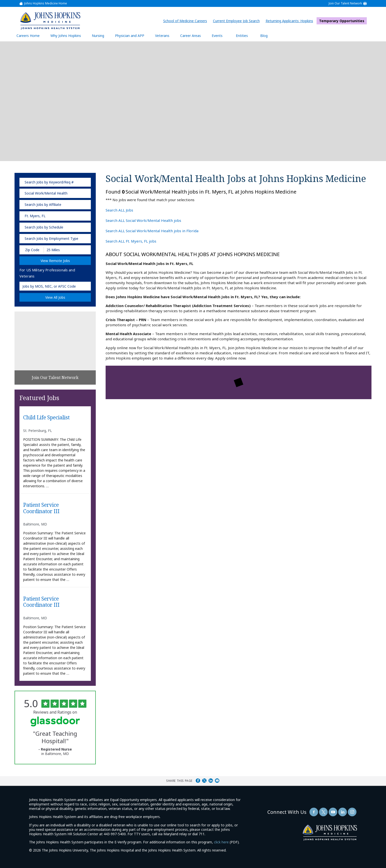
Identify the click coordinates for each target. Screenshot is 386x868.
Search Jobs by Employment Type (51, 238)
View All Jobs (55, 297)
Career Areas (191, 36)
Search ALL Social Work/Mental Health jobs (143, 220)
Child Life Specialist (46, 418)
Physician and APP (132, 35)
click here (221, 842)
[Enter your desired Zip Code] (32, 250)
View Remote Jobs (55, 261)
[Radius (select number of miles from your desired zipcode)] (61, 250)
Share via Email (217, 781)
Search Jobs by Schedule (44, 227)
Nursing (100, 35)
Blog (264, 36)
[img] (50, 21)
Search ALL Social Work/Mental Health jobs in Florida (152, 231)
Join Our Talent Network (345, 3)
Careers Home (28, 36)
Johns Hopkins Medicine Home (46, 3)
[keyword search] (55, 182)
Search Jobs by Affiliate (43, 205)
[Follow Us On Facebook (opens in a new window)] (314, 812)
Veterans (162, 36)
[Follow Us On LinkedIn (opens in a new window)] (343, 812)
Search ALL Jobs (119, 210)
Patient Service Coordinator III (41, 508)
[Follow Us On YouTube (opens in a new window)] (333, 812)
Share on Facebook (198, 781)
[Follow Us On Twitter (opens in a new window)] (323, 812)
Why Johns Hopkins (66, 36)
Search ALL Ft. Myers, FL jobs (131, 241)
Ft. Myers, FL (35, 216)
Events (217, 36)
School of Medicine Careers (186, 21)
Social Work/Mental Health (46, 193)
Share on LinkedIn (211, 781)
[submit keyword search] (84, 182)
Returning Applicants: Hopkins (291, 21)
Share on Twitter (204, 781)
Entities (246, 35)
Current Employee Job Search (238, 21)
